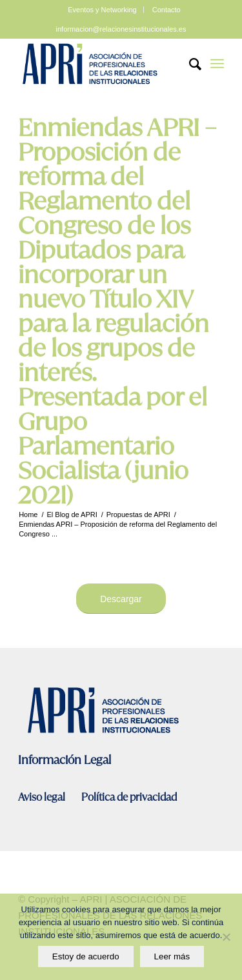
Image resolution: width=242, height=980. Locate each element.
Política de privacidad (129, 797)
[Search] (189, 64)
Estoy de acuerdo (86, 956)
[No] (226, 937)
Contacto (166, 10)
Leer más (172, 956)
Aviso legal (43, 797)
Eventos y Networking (102, 10)
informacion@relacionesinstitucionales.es (121, 29)
